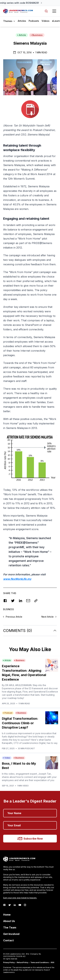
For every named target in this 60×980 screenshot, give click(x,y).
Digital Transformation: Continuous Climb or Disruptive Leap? (20, 723)
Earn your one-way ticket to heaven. (20, 898)
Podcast (8, 713)
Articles (22, 21)
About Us (9, 921)
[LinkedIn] (15, 905)
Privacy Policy (9, 962)
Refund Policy (23, 962)
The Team (10, 927)
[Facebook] (4, 905)
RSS (53, 962)
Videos (46, 21)
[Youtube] (20, 905)
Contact (8, 940)
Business (37, 35)
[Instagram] (25, 905)
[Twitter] (10, 905)
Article (22, 35)
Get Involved (11, 934)
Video (7, 758)
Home (7, 915)
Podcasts (34, 21)
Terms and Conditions (40, 962)
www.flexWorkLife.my (17, 579)
